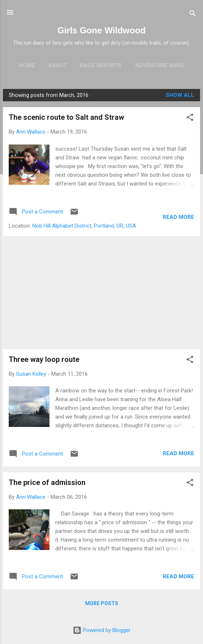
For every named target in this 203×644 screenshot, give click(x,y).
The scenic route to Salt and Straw (66, 117)
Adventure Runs (160, 65)
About (57, 65)
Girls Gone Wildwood (101, 30)
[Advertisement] (101, 293)
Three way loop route (44, 359)
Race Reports (101, 65)
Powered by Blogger (102, 630)
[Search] (193, 15)
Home (27, 65)
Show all (180, 95)
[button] (190, 119)
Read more (178, 217)
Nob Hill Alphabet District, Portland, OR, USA (84, 226)
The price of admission (47, 482)
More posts (102, 603)
